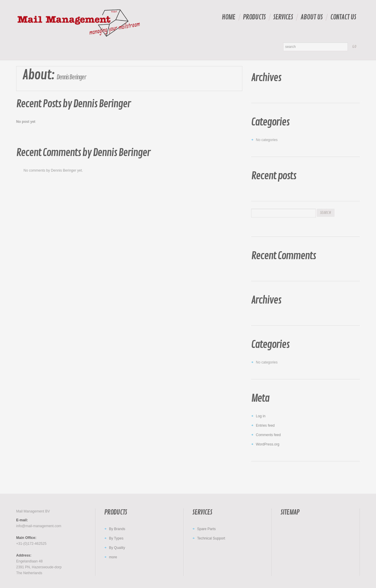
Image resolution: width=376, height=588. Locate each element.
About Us (312, 17)
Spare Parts (206, 529)
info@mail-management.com (39, 526)
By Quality (117, 548)
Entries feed (265, 425)
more (113, 557)
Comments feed (268, 435)
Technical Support (211, 538)
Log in (261, 416)
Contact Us (343, 17)
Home (229, 17)
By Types (116, 538)
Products (254, 17)
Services (283, 17)
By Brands (117, 529)
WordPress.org (268, 444)
